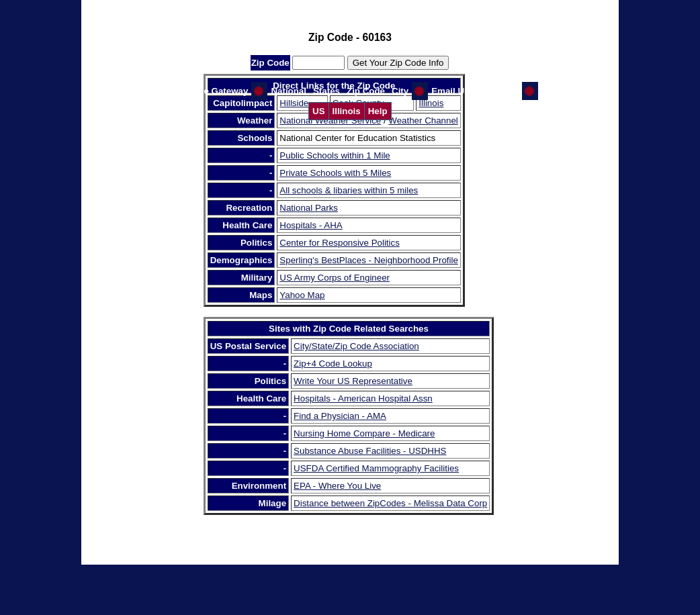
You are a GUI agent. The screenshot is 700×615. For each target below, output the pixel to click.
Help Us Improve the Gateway (185, 91)
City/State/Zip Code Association (356, 346)
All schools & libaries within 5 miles (349, 190)
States (326, 91)
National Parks (309, 208)
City (400, 91)
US (319, 111)
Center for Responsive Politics (340, 243)
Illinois (347, 111)
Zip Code (366, 91)
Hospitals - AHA (311, 225)
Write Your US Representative (353, 381)
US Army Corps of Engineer (335, 278)
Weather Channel (423, 121)
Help (378, 111)
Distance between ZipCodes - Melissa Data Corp (390, 503)
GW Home (498, 91)
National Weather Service (330, 121)
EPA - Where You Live (337, 486)
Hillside (294, 103)
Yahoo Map (302, 295)
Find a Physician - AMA (340, 416)
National (289, 91)
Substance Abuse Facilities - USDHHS (370, 451)
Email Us (450, 91)
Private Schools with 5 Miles (335, 173)
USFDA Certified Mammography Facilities (376, 468)
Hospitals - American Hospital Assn (363, 398)
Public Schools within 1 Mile (335, 155)
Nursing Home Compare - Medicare (364, 433)
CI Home (560, 91)
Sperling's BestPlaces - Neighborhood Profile (369, 260)
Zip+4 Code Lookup (333, 364)
